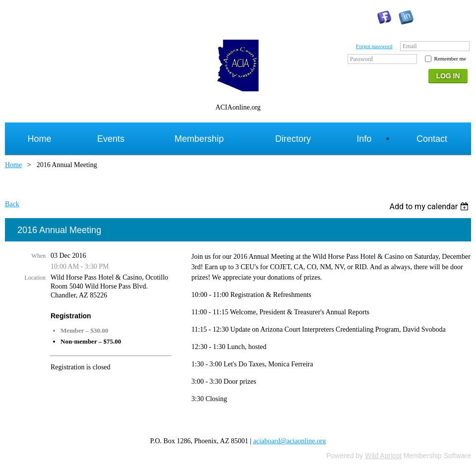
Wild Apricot (383, 456)
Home (13, 165)
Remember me (450, 59)
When (38, 256)
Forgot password (374, 46)
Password (361, 59)
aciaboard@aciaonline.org (290, 441)
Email (410, 46)
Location (35, 278)
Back (12, 204)
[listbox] (430, 206)
